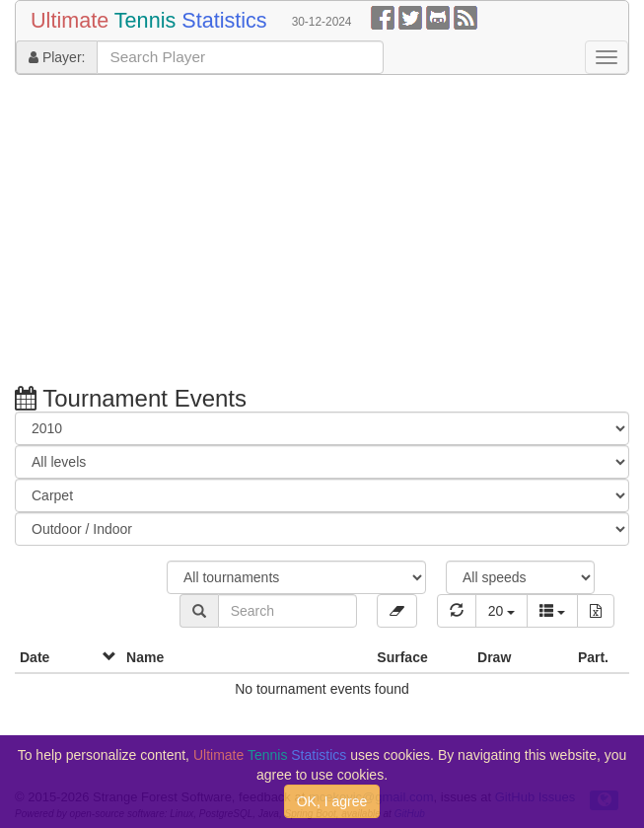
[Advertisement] (322, 233)
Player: (57, 57)
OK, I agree (332, 801)
